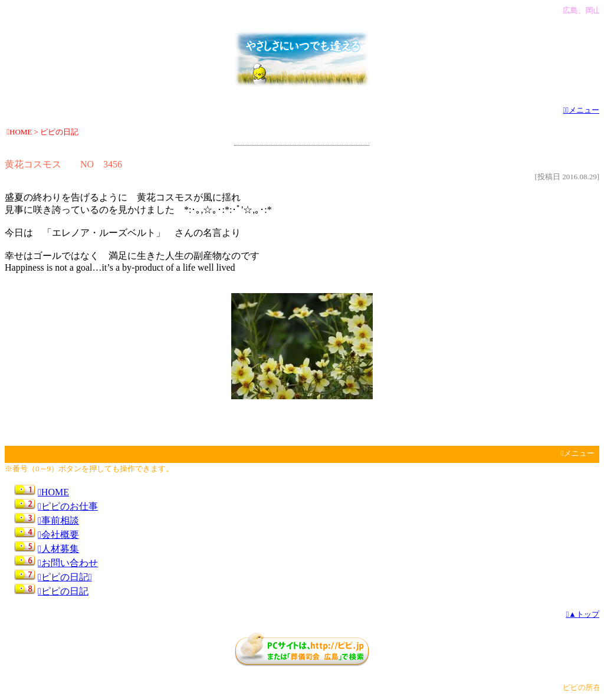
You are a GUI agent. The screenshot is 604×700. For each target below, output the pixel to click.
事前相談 (58, 520)
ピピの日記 (65, 577)
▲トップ (582, 614)
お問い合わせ (68, 563)
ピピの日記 (63, 591)
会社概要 (58, 535)
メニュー (582, 110)
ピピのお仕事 (68, 506)
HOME (53, 492)
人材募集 (58, 549)
